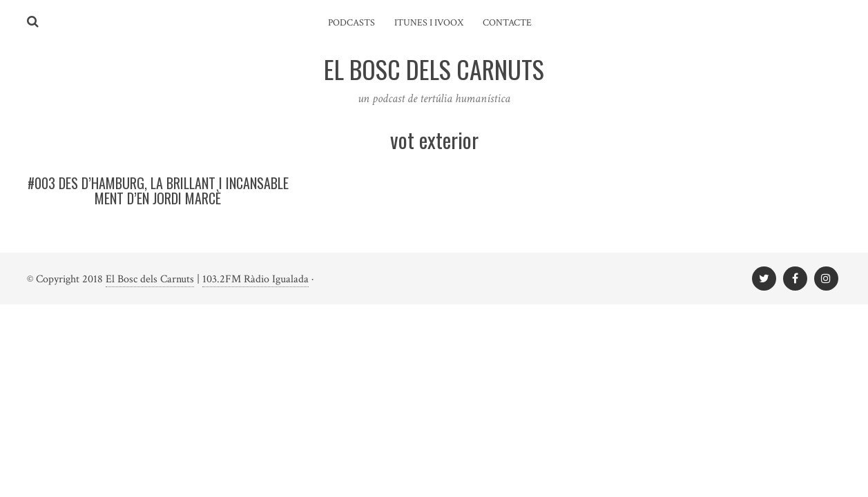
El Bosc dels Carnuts (150, 279)
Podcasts (351, 23)
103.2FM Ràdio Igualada (255, 279)
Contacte (507, 23)
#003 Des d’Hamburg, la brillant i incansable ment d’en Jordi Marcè (158, 191)
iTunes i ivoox (429, 23)
